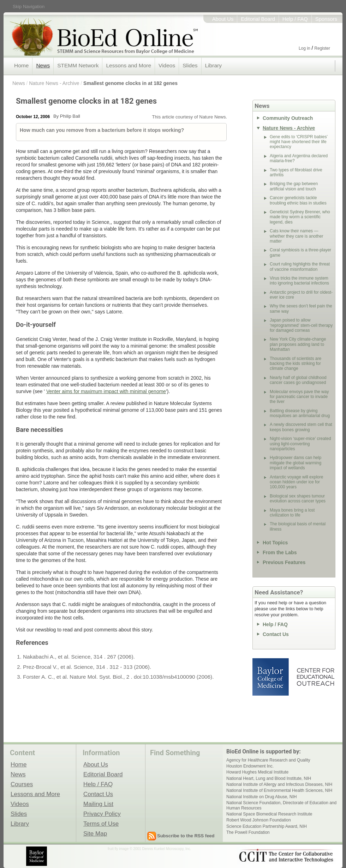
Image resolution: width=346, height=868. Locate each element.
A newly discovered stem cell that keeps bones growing (301, 427)
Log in (305, 48)
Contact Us (276, 634)
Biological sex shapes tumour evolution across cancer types (298, 499)
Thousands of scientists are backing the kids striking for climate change (296, 364)
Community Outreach (288, 118)
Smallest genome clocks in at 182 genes (130, 83)
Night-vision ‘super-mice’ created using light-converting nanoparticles (300, 444)
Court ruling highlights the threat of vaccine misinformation (300, 267)
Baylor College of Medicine (271, 677)
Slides (190, 65)
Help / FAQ (295, 19)
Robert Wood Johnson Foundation (259, 820)
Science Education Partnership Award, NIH (267, 826)
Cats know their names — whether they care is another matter (296, 236)
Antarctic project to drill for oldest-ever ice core (301, 295)
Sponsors (326, 19)
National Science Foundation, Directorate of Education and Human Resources (281, 805)
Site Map (95, 833)
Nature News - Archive (54, 83)
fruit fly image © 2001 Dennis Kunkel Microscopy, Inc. (149, 849)
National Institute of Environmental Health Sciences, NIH (279, 790)
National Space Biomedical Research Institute (269, 814)
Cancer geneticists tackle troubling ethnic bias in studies (298, 200)
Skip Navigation (29, 7)
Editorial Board (258, 19)
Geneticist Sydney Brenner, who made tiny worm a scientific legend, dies (300, 217)
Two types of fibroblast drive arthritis (296, 172)
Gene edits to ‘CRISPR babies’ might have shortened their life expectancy (299, 142)
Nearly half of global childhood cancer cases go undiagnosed (298, 380)
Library (213, 65)
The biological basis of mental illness (298, 526)
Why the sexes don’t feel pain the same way (301, 308)
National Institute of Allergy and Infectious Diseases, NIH (279, 784)
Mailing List (98, 804)
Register (322, 48)
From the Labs (280, 552)
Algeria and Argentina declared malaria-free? (299, 158)
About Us (223, 19)
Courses (22, 784)
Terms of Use (101, 824)
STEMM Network (78, 65)
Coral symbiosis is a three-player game (300, 252)
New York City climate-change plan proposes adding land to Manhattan (298, 344)
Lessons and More (129, 65)
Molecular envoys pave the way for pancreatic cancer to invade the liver (299, 397)
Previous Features (284, 562)
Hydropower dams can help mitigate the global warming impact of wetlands (296, 463)
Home (21, 65)
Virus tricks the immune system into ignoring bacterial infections (299, 281)
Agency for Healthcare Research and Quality (268, 760)
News (43, 65)
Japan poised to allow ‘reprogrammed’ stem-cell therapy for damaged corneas (301, 325)
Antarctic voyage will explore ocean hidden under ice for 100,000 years (296, 482)
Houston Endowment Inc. (250, 766)
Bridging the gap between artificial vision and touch (294, 186)
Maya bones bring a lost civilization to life (292, 513)
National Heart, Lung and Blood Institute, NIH (269, 778)
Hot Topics (275, 543)
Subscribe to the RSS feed (186, 836)
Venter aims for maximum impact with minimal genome (106, 391)
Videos (167, 65)
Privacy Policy (102, 814)
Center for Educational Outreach (315, 677)
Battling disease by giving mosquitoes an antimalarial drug (300, 413)
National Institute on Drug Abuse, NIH (261, 797)
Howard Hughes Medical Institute (257, 772)
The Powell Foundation (248, 832)
